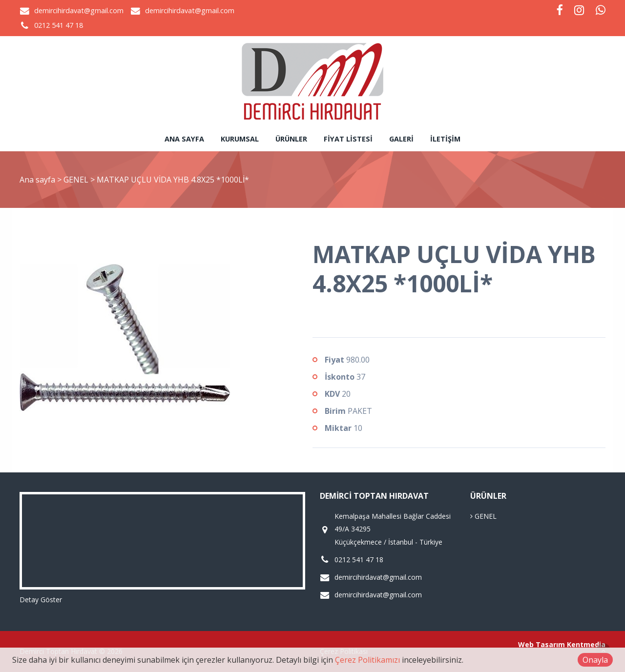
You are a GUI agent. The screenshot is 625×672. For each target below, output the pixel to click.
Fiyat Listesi (348, 139)
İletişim (445, 139)
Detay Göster (41, 600)
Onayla (595, 660)
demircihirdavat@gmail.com (79, 10)
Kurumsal (240, 139)
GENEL (77, 180)
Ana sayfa (184, 139)
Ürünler (291, 139)
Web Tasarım (542, 644)
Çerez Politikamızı (367, 660)
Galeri (401, 139)
